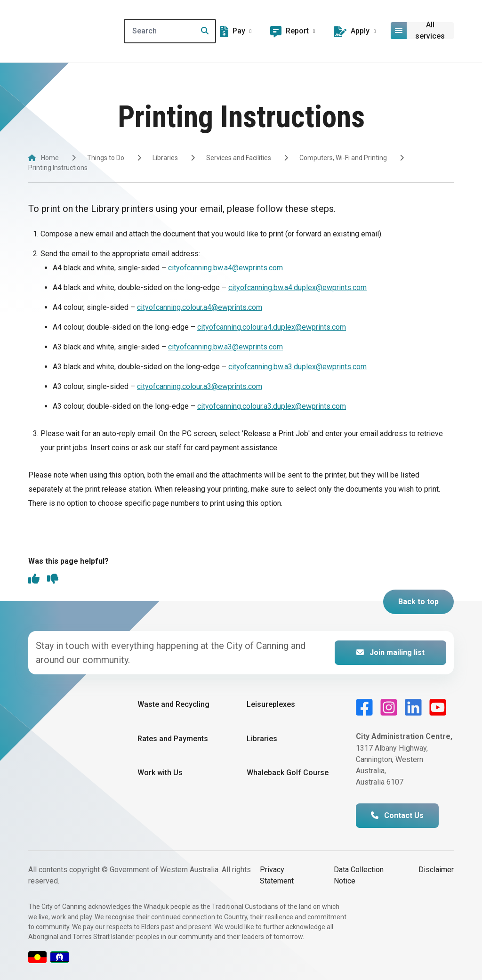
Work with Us (160, 773)
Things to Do (106, 158)
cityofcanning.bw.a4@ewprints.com (225, 268)
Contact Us (397, 815)
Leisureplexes (271, 704)
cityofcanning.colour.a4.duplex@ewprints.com (272, 327)
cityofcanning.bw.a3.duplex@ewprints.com (297, 367)
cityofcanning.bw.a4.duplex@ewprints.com (297, 288)
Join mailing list (390, 652)
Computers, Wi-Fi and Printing (343, 158)
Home (50, 158)
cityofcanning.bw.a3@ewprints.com (225, 347)
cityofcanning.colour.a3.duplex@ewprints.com (272, 406)
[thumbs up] (34, 580)
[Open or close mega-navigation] (422, 31)
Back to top (418, 602)
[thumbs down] (53, 580)
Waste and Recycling (173, 704)
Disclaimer (436, 870)
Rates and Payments (173, 739)
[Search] (171, 31)
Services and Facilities (239, 158)
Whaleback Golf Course (288, 773)
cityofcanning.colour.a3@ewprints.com (200, 386)
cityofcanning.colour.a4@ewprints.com (200, 307)
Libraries (165, 158)
